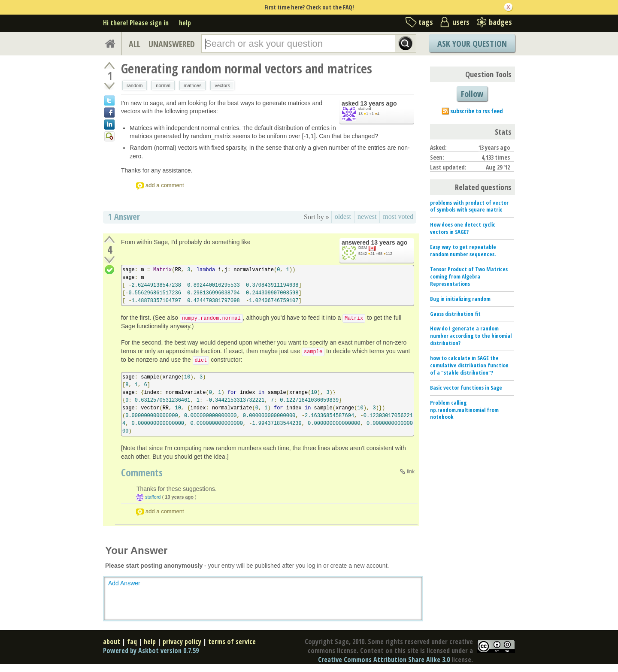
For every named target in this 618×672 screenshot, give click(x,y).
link (411, 472)
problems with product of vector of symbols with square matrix (469, 206)
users (461, 22)
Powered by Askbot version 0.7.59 (151, 651)
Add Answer (124, 583)
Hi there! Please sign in (136, 23)
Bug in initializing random (460, 299)
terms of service (232, 642)
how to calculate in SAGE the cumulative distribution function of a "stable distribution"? (469, 365)
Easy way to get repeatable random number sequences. (463, 250)
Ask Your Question (472, 44)
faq (132, 642)
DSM (363, 248)
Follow (472, 94)
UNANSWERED (172, 44)
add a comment (165, 185)
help (185, 23)
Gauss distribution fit (455, 314)
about (112, 642)
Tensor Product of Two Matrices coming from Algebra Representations (469, 276)
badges (500, 22)
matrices (193, 85)
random (135, 85)
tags (426, 22)
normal (163, 85)
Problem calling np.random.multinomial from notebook (464, 410)
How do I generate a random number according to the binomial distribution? (471, 336)
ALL (135, 44)
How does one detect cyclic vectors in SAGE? (463, 228)
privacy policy (182, 642)
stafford (365, 109)
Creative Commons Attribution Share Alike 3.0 (384, 660)
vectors (222, 85)
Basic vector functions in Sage (466, 387)
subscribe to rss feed (477, 111)
